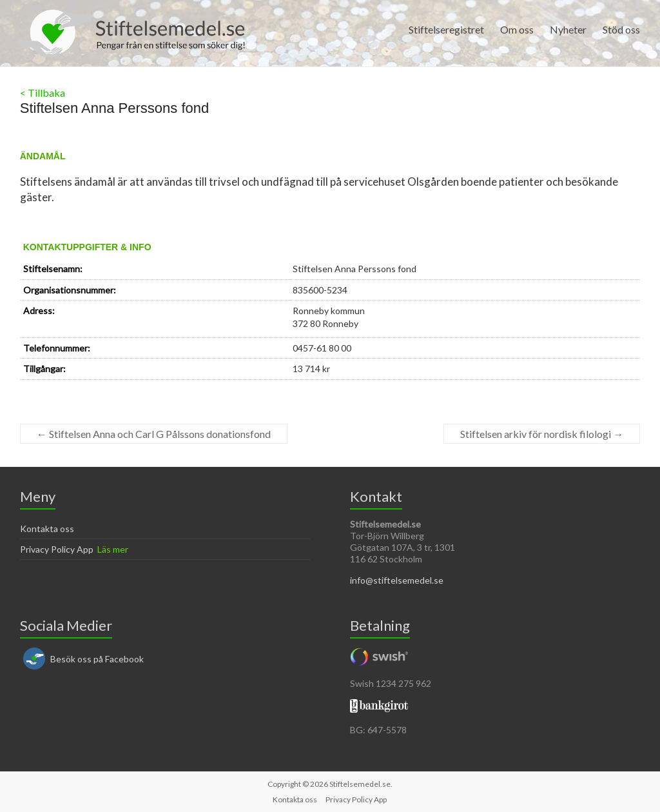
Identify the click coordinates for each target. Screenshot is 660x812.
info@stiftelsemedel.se (397, 580)
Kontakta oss (47, 529)
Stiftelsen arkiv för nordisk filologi (542, 434)
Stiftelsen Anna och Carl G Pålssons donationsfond (154, 434)
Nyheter (568, 29)
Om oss (517, 29)
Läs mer (113, 549)
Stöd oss (621, 29)
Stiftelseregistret (446, 29)
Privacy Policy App (57, 549)
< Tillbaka (43, 93)
